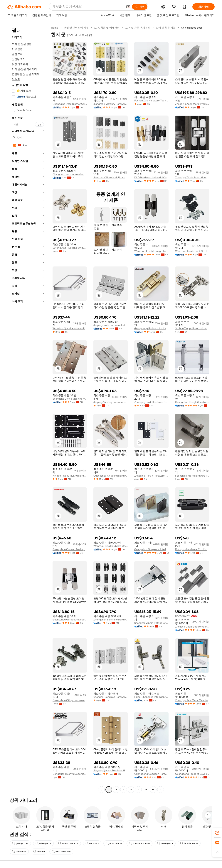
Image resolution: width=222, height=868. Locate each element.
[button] (128, 7)
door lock (92, 843)
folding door (165, 843)
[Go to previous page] (101, 790)
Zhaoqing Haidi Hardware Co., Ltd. (151, 402)
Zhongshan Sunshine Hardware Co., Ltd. (111, 620)
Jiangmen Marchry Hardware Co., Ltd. (111, 104)
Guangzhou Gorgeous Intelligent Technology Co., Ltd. (151, 549)
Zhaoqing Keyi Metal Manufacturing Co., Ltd (192, 700)
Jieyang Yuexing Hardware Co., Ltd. (111, 402)
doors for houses (139, 843)
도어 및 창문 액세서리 (138, 28)
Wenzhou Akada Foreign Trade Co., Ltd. (151, 251)
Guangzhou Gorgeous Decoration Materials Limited (70, 620)
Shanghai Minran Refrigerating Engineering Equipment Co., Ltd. (151, 623)
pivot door (19, 851)
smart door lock (68, 843)
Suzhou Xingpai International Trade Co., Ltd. (192, 328)
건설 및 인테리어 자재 (76, 28)
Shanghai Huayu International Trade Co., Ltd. (70, 174)
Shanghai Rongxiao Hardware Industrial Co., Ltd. (111, 697)
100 (153, 790)
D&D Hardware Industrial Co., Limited (151, 177)
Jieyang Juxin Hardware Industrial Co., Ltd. (111, 325)
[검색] (140, 7)
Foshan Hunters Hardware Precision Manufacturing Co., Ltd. (192, 476)
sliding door (43, 843)
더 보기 (16, 79)
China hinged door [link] (192, 28)
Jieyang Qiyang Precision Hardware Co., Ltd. (111, 770)
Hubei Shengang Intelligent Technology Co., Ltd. (151, 697)
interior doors (189, 843)
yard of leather (61, 851)
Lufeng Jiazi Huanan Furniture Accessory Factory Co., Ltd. (70, 248)
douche (39, 851)
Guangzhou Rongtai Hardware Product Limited (192, 402)
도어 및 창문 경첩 (166, 28)
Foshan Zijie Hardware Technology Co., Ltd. (151, 101)
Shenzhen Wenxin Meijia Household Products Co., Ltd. (111, 177)
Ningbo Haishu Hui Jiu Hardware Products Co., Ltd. (70, 476)
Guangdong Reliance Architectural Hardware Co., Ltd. (151, 328)
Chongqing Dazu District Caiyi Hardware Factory (70, 104)
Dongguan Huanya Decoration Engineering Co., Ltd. (70, 774)
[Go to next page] (161, 790)
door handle (114, 843)
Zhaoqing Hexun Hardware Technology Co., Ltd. (151, 476)
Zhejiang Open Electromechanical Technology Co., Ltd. (192, 627)
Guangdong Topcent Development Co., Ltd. (192, 774)
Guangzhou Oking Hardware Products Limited (70, 700)
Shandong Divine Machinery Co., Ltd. (70, 399)
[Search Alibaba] (88, 7)
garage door (20, 843)
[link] (217, 833)
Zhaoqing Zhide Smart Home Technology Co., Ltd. (192, 177)
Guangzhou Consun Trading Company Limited (70, 549)
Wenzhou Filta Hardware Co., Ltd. (111, 546)
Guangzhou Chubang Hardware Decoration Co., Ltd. (111, 476)
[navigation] (28, 409)
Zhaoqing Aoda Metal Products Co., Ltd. (192, 104)
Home (55, 28)
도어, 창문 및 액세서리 (107, 28)
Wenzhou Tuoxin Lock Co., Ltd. (192, 251)
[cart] (174, 7)
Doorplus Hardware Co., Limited (192, 549)
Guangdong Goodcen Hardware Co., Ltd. (151, 774)
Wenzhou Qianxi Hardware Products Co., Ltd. (70, 328)
